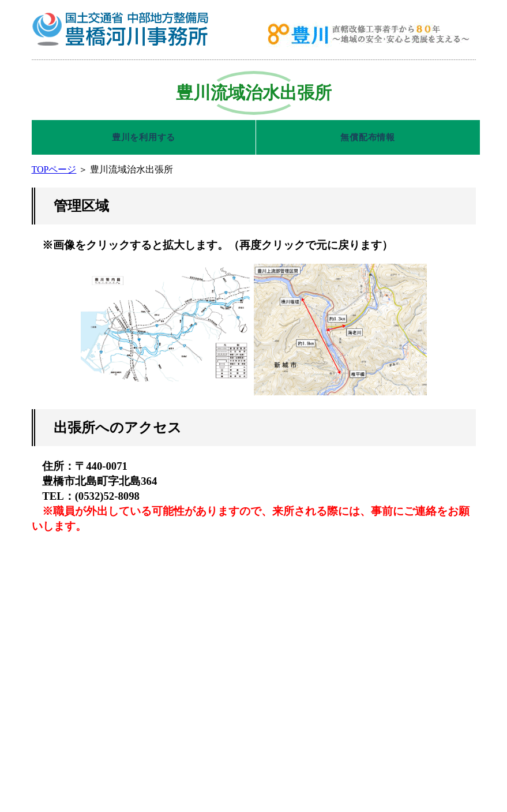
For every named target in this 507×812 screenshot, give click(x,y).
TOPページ (54, 169)
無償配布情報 (368, 137)
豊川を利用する (144, 137)
